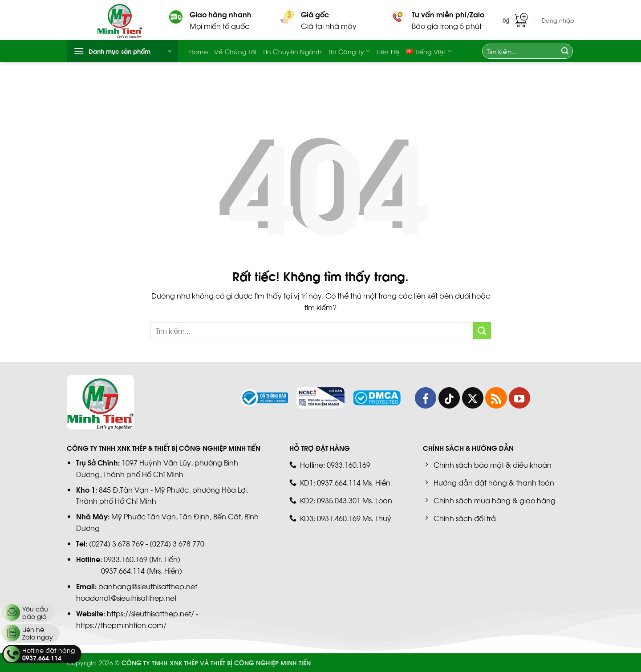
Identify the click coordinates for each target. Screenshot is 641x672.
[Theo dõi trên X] (473, 398)
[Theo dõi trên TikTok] (449, 398)
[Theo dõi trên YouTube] (519, 398)
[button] (515, 20)
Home (199, 51)
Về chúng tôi (235, 51)
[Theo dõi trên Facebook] (426, 398)
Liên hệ (388, 51)
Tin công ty (349, 51)
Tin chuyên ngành (292, 51)
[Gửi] (565, 51)
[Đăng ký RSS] (496, 398)
